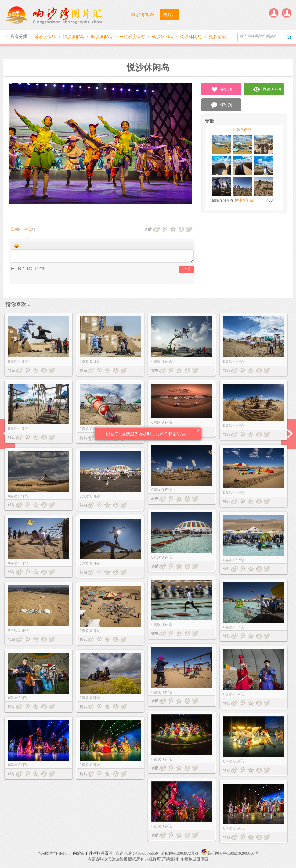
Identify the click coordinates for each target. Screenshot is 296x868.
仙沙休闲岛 (163, 37)
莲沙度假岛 (46, 37)
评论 (27, 229)
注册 (287, 13)
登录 (274, 13)
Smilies (16, 246)
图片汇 (170, 14)
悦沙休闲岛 (192, 37)
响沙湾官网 (143, 14)
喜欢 (14, 229)
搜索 (289, 37)
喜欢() (221, 89)
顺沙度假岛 (102, 37)
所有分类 (20, 37)
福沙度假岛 (74, 37)
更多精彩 (217, 37)
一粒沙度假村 (133, 37)
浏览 (267, 89)
